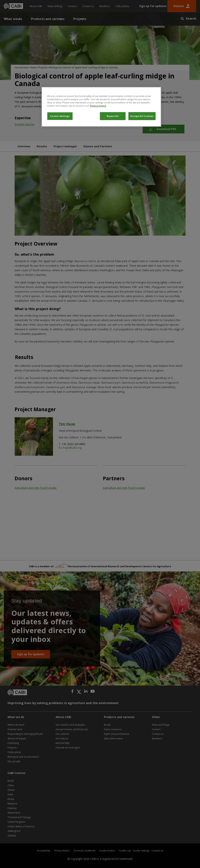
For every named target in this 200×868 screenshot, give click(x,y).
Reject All (113, 116)
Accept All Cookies (142, 116)
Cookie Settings (60, 116)
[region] (101, 107)
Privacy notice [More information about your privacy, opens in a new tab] (98, 106)
